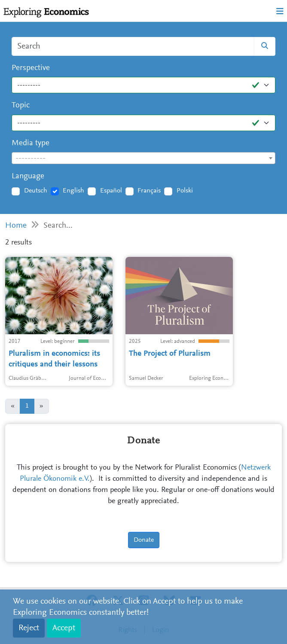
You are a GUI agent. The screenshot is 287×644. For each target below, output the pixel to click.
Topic (21, 105)
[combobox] (143, 158)
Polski (185, 191)
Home (16, 226)
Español (111, 191)
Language (28, 176)
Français (149, 191)
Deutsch (36, 191)
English (73, 191)
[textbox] (143, 159)
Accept (64, 628)
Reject (29, 628)
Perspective (31, 68)
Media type (31, 143)
